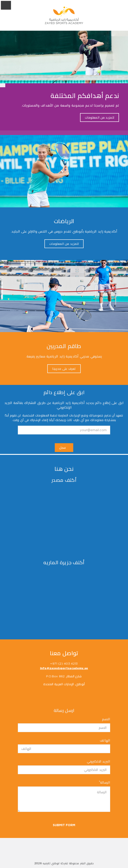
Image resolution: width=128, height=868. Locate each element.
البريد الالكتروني (99, 762)
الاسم (106, 719)
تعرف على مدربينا (64, 369)
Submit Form (64, 825)
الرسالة (105, 783)
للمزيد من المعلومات (100, 117)
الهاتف (105, 741)
